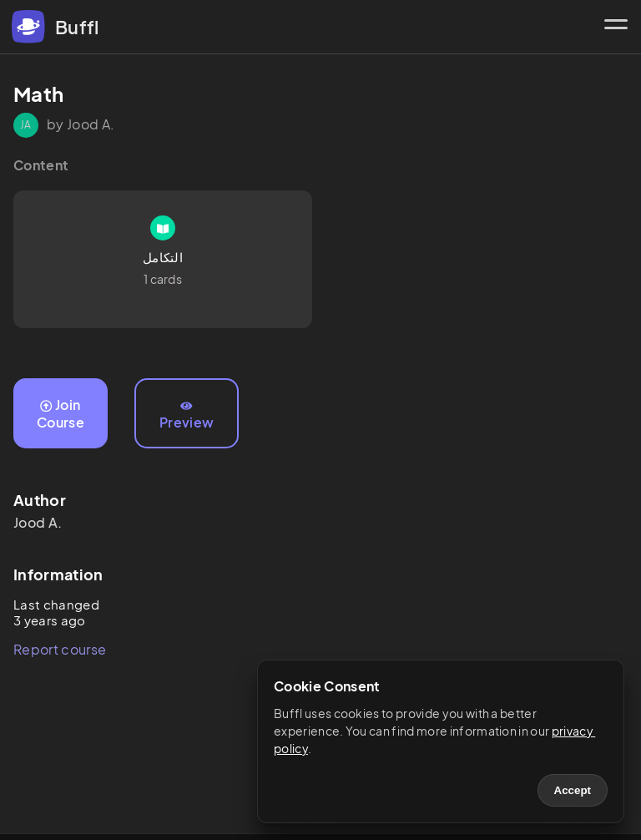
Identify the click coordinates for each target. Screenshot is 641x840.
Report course (60, 649)
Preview (187, 416)
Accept (573, 790)
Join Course (61, 413)
